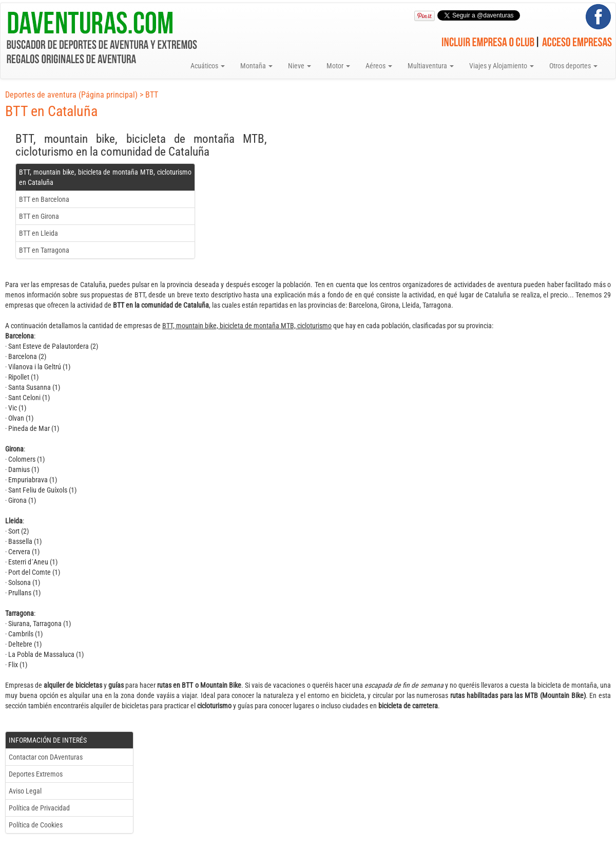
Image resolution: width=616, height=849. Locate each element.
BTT (152, 95)
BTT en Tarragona (44, 250)
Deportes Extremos (36, 774)
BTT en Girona (39, 216)
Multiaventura (431, 66)
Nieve (300, 66)
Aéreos (379, 66)
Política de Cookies (36, 825)
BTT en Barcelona (44, 199)
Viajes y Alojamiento (502, 66)
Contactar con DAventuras (46, 757)
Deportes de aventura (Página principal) (71, 95)
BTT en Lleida (38, 233)
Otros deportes (573, 66)
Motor (338, 66)
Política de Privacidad (39, 808)
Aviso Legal (25, 791)
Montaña (256, 66)
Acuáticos (208, 66)
